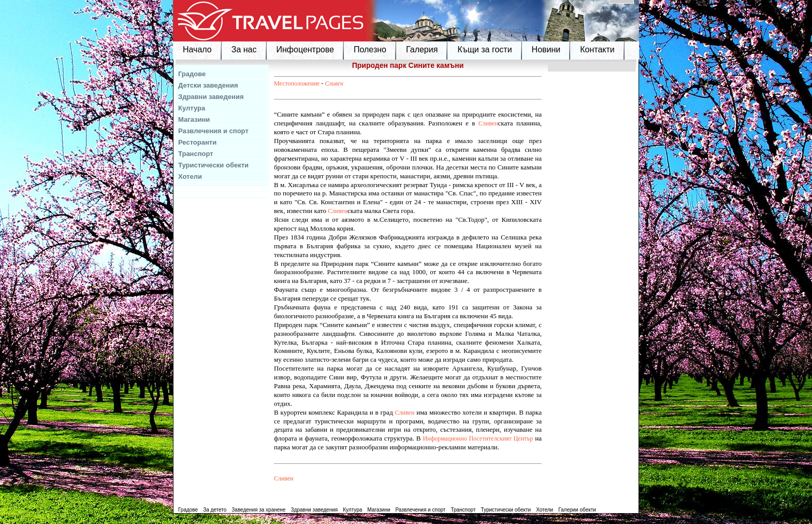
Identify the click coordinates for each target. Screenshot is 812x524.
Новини (546, 49)
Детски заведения (208, 85)
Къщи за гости (484, 49)
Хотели (190, 176)
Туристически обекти (213, 165)
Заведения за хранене (258, 510)
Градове (192, 74)
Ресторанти (197, 142)
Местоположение (297, 83)
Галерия (422, 49)
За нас (244, 49)
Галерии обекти (577, 510)
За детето (215, 510)
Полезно (370, 49)
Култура (192, 108)
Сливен (334, 83)
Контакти (597, 49)
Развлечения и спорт (213, 131)
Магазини (194, 119)
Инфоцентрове (305, 49)
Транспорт (196, 154)
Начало (197, 49)
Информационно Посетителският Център (478, 438)
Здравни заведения (211, 97)
